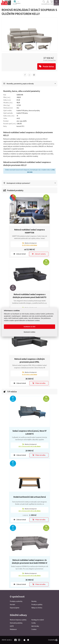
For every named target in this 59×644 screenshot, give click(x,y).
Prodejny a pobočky (16, 601)
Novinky (34, 601)
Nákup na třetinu (37, 608)
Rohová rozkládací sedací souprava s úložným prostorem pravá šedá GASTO (29, 296)
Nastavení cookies (30, 332)
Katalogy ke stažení (38, 620)
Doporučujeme (15, 608)
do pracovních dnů (30, 447)
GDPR (12, 626)
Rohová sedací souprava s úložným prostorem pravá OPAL (30, 361)
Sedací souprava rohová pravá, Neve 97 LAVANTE (29, 432)
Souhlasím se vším (29, 327)
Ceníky (34, 623)
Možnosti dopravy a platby (18, 620)
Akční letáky (35, 626)
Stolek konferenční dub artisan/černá (30, 497)
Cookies (34, 629)
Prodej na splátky (37, 604)
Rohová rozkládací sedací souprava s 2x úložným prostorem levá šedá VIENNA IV (30, 562)
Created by (53, 640)
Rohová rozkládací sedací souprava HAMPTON (29, 231)
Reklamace (13, 629)
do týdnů (30, 245)
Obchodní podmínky (16, 623)
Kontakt (12, 604)
